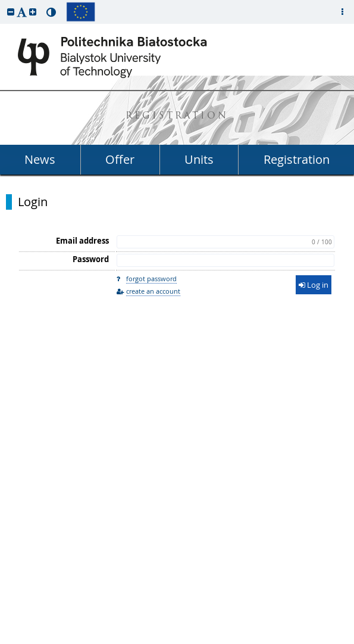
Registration (297, 159)
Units (199, 159)
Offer (120, 159)
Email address (82, 241)
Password (91, 259)
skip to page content (3, 3)
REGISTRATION (177, 116)
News (40, 159)
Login (33, 202)
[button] (11, 12)
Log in (314, 285)
